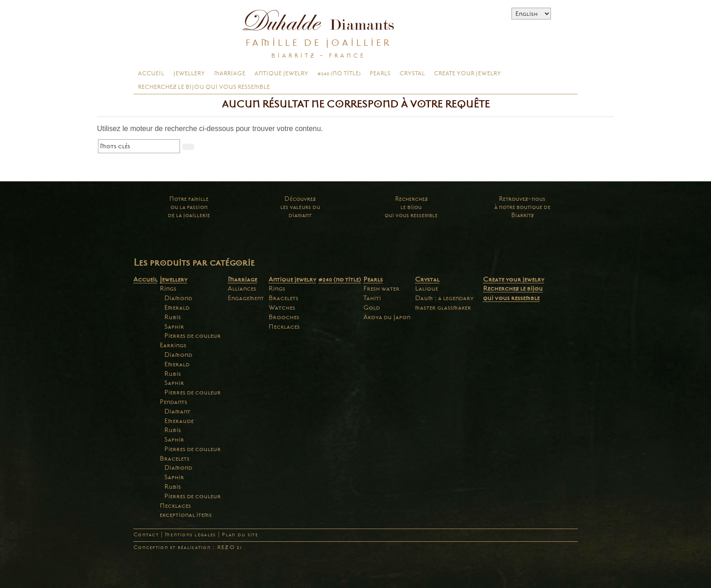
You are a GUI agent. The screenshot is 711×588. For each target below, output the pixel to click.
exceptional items (186, 515)
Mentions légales (190, 535)
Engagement (246, 298)
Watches (282, 307)
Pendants (173, 402)
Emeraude (179, 421)
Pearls (380, 73)
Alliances (242, 288)
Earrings (173, 345)
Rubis (173, 317)
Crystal (412, 73)
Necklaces (175, 505)
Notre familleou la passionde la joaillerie (189, 207)
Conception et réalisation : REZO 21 (188, 547)
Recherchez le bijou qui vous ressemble (204, 87)
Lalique (426, 288)
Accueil (151, 73)
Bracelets (175, 458)
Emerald (177, 307)
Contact (146, 535)
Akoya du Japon (387, 317)
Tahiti (372, 298)
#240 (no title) (339, 73)
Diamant (177, 411)
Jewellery (189, 73)
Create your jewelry (468, 73)
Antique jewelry (281, 73)
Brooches (284, 317)
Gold (372, 307)
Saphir (174, 326)
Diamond (178, 298)
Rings (168, 288)
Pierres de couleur (192, 335)
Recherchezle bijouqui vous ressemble (411, 207)
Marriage (230, 73)
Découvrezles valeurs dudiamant (300, 207)
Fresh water (381, 288)
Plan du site (240, 535)
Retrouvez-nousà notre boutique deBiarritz (522, 207)
